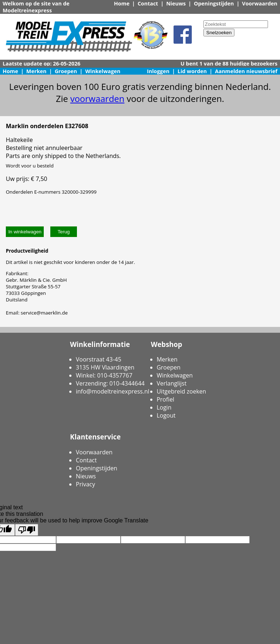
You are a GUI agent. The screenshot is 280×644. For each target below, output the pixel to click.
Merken (36, 71)
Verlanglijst (172, 383)
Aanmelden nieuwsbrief (246, 71)
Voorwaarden (260, 3)
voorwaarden (98, 98)
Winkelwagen (103, 71)
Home (122, 3)
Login (164, 407)
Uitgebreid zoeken (182, 391)
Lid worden (192, 71)
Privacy (85, 484)
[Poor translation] (27, 530)
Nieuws (176, 3)
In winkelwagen (25, 232)
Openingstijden (214, 3)
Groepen (66, 71)
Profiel (166, 399)
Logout (166, 415)
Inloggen (158, 71)
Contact (148, 3)
